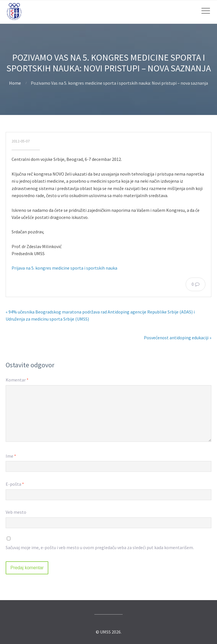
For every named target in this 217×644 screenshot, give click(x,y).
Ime (11, 456)
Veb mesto (16, 512)
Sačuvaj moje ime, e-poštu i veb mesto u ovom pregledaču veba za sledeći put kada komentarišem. (100, 547)
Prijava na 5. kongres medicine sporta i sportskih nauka (64, 268)
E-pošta (15, 484)
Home (15, 83)
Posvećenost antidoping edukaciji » (178, 338)
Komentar (17, 380)
